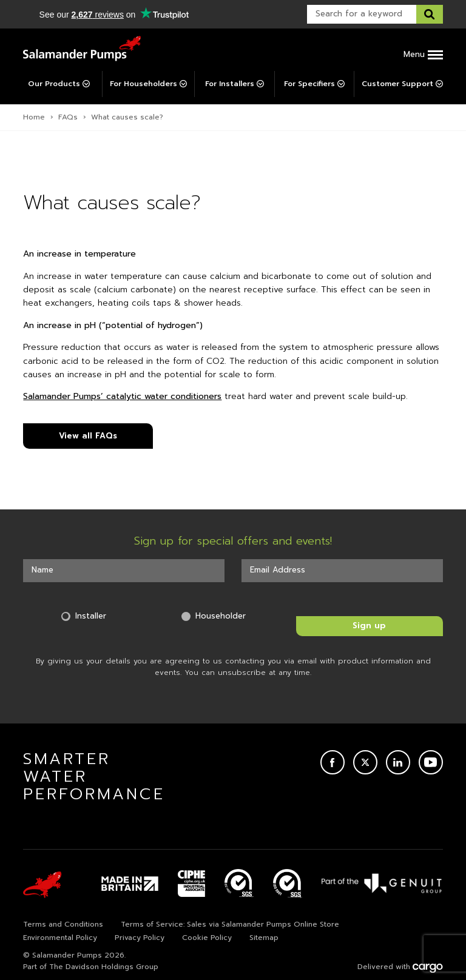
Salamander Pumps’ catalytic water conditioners (122, 396)
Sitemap (264, 938)
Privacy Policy (140, 938)
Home (34, 117)
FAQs (68, 117)
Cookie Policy (207, 938)
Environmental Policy (60, 938)
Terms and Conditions (63, 924)
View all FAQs (88, 436)
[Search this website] (430, 14)
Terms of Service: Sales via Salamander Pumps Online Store (230, 924)
